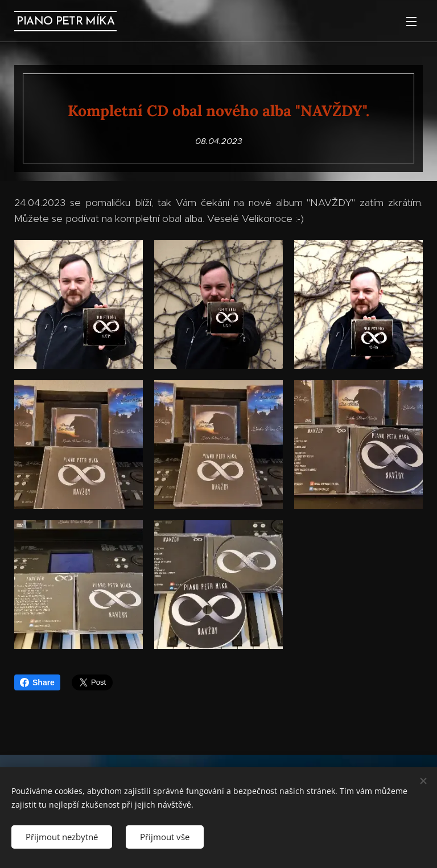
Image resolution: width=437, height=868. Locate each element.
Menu (411, 22)
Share (37, 682)
